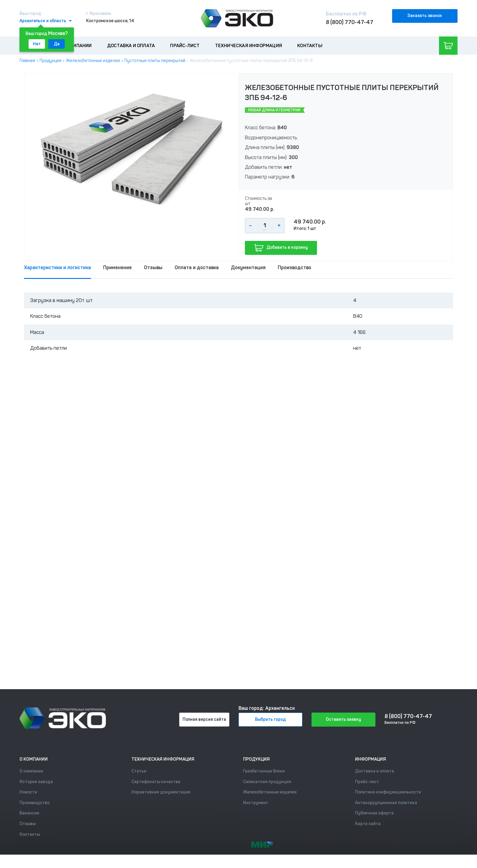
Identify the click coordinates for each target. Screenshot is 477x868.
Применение (117, 267)
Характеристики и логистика (57, 267)
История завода (36, 782)
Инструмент (256, 803)
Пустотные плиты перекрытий (155, 61)
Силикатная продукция (267, 782)
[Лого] (237, 18)
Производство (294, 267)
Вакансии (29, 813)
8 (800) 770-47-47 (350, 22)
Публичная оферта (374, 813)
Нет (37, 44)
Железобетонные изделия (93, 61)
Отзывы (153, 267)
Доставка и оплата (131, 46)
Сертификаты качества (156, 782)
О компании (77, 46)
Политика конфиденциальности (388, 792)
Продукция (50, 61)
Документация (248, 267)
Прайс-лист (185, 46)
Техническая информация (249, 46)
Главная (27, 61)
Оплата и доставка (197, 267)
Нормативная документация (161, 792)
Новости (28, 792)
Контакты (310, 46)
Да (57, 44)
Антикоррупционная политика (386, 803)
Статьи (139, 771)
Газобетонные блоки (264, 771)
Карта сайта (368, 824)
